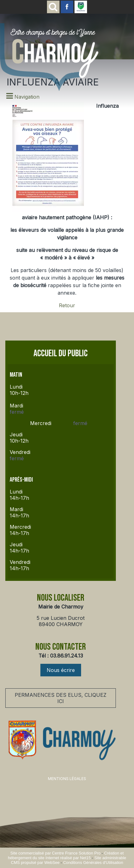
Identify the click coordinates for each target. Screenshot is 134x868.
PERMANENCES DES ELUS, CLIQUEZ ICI (61, 698)
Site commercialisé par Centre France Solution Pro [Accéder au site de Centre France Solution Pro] (55, 853)
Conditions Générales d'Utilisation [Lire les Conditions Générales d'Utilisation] (93, 863)
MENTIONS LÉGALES (67, 779)
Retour (67, 305)
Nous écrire (61, 670)
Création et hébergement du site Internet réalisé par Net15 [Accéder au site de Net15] (66, 855)
